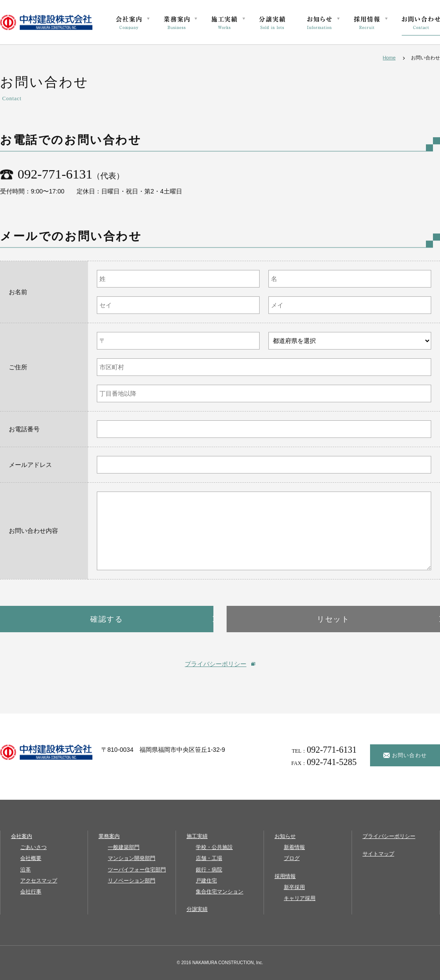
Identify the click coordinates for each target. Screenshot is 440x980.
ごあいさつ (33, 847)
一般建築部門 (124, 847)
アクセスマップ (39, 881)
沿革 (26, 870)
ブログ (292, 858)
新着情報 (294, 847)
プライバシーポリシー (216, 664)
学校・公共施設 (214, 847)
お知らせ (283, 836)
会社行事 (31, 892)
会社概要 (31, 858)
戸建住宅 (206, 881)
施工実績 (195, 836)
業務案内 (107, 836)
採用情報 (283, 876)
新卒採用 (294, 887)
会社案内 (20, 836)
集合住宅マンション (220, 892)
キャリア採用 (300, 898)
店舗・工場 (209, 858)
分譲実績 (195, 909)
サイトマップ (377, 854)
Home (389, 58)
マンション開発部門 (132, 858)
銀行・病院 (209, 870)
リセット (333, 619)
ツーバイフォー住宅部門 (137, 870)
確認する (107, 619)
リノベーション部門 (132, 881)
